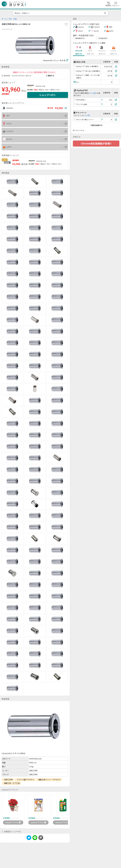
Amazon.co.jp (40, 86)
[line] (35, 838)
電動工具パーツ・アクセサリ (50, 780)
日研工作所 (8, 780)
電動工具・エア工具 (12, 783)
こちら (92, 93)
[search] (105, 13)
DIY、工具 (13, 19)
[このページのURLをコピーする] (41, 838)
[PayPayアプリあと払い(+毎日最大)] (116, 71)
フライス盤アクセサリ (25, 780)
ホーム (4, 19)
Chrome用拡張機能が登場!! (96, 143)
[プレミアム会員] (116, 104)
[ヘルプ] (102, 100)
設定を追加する (96, 125)
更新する (50, 76)
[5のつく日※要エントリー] (116, 120)
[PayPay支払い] (116, 100)
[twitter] (29, 838)
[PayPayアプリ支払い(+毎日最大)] (116, 66)
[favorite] (66, 24)
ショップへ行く (48, 95)
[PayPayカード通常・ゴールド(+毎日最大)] (116, 75)
